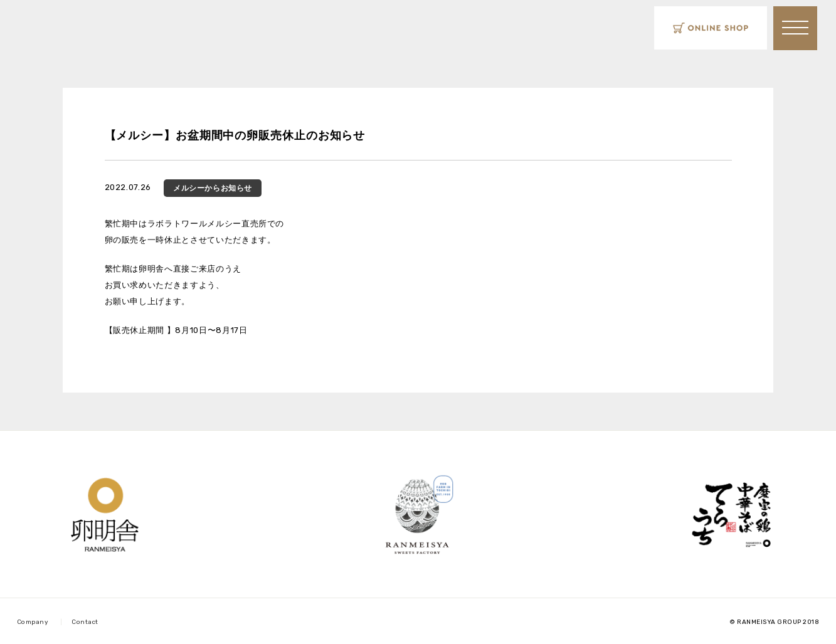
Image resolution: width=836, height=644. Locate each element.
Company (33, 622)
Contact (85, 622)
